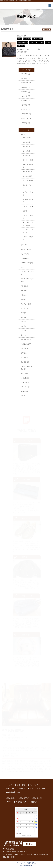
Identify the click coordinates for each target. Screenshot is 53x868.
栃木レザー (24, 245)
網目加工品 (24, 286)
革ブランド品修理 (37, 39)
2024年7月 (24, 96)
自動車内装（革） (14, 792)
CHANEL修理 (27, 176)
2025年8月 (24, 74)
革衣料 (23, 789)
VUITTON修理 (27, 172)
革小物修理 (26, 147)
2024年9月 (24, 87)
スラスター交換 (26, 340)
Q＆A (9, 802)
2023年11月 (25, 114)
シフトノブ (24, 308)
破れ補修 (24, 290)
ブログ (20, 39)
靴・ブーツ (11, 789)
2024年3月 (24, 110)
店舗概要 (34, 802)
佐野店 (42, 42)
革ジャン (24, 335)
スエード (24, 267)
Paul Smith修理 (26, 344)
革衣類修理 (26, 156)
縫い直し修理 (25, 362)
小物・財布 (21, 785)
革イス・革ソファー (37, 789)
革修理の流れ (38, 798)
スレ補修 (48, 42)
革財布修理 (26, 142)
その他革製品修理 (23, 42)
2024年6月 (24, 101)
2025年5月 (24, 78)
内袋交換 (24, 299)
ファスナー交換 (26, 304)
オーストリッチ (26, 249)
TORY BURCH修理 (27, 263)
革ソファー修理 (28, 160)
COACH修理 (21, 46)
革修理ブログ (21, 802)
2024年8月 (24, 92)
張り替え (24, 326)
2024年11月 (25, 83)
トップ (10, 785)
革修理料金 (11, 798)
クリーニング (25, 387)
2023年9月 (24, 123)
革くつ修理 (26, 151)
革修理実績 (24, 798)
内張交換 (24, 295)
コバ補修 (24, 313)
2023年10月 (25, 118)
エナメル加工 (25, 254)
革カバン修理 (27, 39)
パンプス (24, 322)
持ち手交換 (24, 349)
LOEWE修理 (25, 378)
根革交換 (24, 353)
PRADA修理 (25, 258)
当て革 (23, 396)
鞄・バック (34, 785)
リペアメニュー (34, 42)
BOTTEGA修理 (28, 181)
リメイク (24, 331)
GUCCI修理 (24, 373)
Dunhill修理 (24, 391)
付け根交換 (24, 357)
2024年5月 (24, 105)
